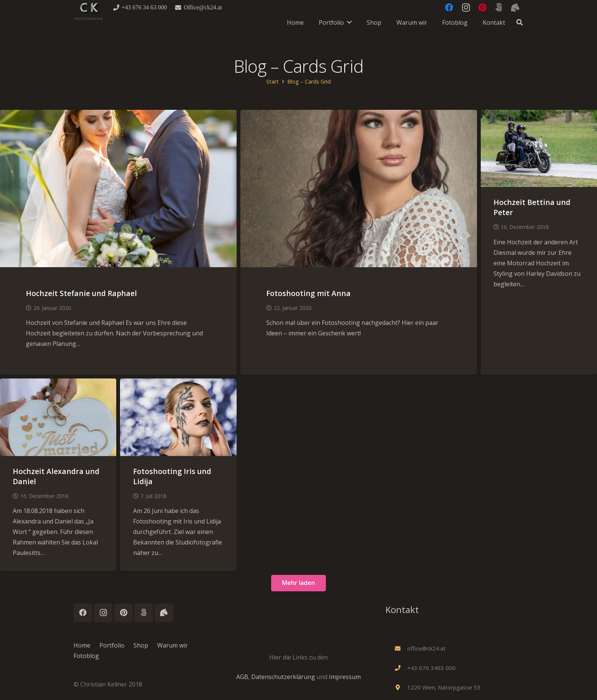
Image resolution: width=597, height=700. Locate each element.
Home (82, 645)
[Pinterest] (123, 613)
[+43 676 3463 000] (401, 668)
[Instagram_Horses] (164, 613)
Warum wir (172, 645)
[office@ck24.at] (401, 648)
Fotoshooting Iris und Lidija (172, 476)
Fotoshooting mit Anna (308, 293)
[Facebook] (83, 613)
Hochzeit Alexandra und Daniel (56, 476)
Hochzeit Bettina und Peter (532, 207)
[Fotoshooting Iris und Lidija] (178, 384)
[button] (520, 23)
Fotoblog (86, 656)
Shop (141, 645)
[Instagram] (103, 613)
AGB (242, 677)
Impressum (345, 677)
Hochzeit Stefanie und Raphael (81, 293)
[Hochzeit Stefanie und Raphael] (118, 115)
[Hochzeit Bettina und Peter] (539, 115)
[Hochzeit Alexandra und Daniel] (58, 384)
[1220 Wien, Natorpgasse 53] (401, 687)
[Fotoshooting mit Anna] (359, 115)
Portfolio (112, 645)
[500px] (144, 613)
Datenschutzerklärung (283, 677)
